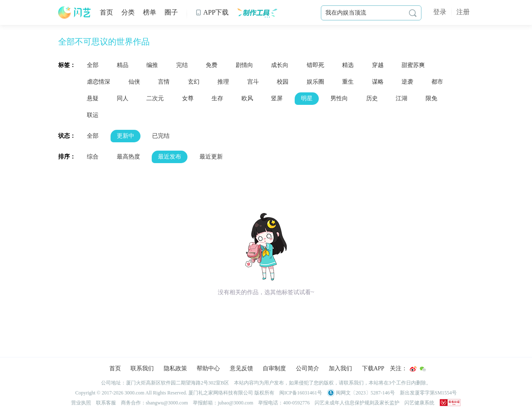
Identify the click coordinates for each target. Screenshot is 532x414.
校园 (283, 82)
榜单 (150, 12)
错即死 (315, 65)
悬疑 (93, 98)
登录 (440, 12)
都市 (437, 82)
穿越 (378, 65)
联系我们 (142, 368)
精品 (123, 65)
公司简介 (308, 368)
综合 (93, 157)
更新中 (126, 136)
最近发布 (170, 157)
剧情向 (244, 65)
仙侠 (134, 82)
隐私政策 (175, 368)
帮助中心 (208, 368)
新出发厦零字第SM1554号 (428, 393)
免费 (212, 65)
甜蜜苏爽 (413, 65)
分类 (128, 12)
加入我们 (340, 368)
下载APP (373, 368)
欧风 (247, 98)
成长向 (280, 65)
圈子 (171, 12)
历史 (372, 98)
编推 (152, 65)
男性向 (339, 98)
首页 (106, 12)
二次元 (155, 98)
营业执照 (81, 403)
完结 (182, 65)
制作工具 (257, 12)
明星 (307, 98)
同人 (123, 98)
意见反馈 (241, 368)
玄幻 (194, 82)
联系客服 (106, 403)
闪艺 (75, 12)
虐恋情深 (99, 82)
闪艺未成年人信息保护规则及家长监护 (357, 403)
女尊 (188, 98)
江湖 (401, 98)
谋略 (378, 82)
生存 (217, 98)
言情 (164, 82)
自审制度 (274, 368)
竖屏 (277, 98)
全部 (93, 65)
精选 (348, 65)
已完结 (161, 136)
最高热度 (128, 157)
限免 (431, 98)
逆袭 (407, 82)
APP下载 (212, 12)
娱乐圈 (315, 82)
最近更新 (211, 157)
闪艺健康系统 (419, 403)
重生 (348, 82)
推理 (223, 82)
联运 (93, 115)
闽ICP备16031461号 (301, 393)
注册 (463, 12)
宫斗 (253, 82)
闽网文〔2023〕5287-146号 (361, 393)
